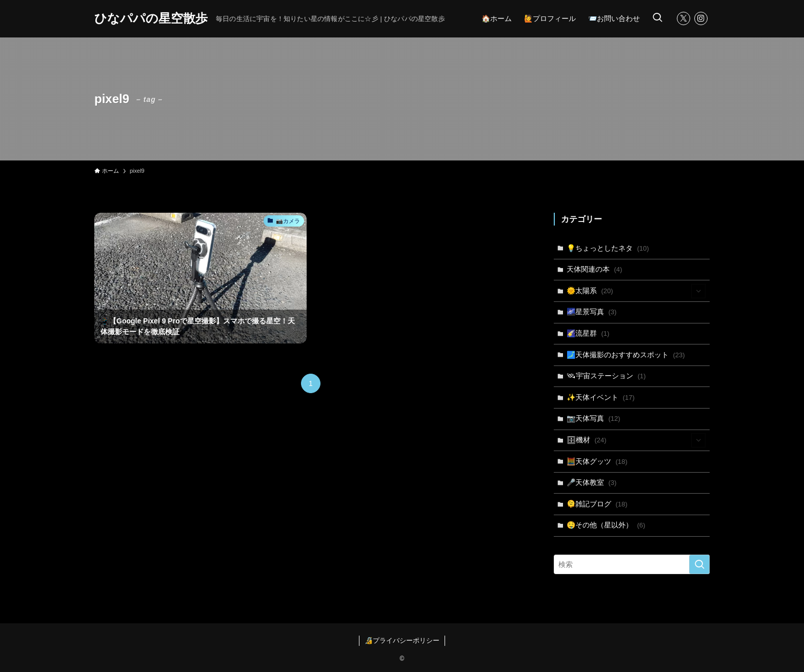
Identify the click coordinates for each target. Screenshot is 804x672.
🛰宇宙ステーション (606, 376)
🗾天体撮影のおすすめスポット (626, 355)
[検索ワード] (632, 564)
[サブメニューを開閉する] (698, 291)
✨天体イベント (601, 397)
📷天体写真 (594, 418)
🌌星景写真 (592, 312)
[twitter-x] (684, 18)
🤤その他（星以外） (606, 525)
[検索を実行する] (699, 564)
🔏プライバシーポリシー (402, 640)
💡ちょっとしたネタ (608, 248)
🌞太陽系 (636, 291)
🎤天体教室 (592, 482)
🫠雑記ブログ (597, 504)
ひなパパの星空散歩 (151, 18)
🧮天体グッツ (597, 461)
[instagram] (701, 18)
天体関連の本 (595, 269)
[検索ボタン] (657, 18)
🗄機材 (636, 440)
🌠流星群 (588, 333)
